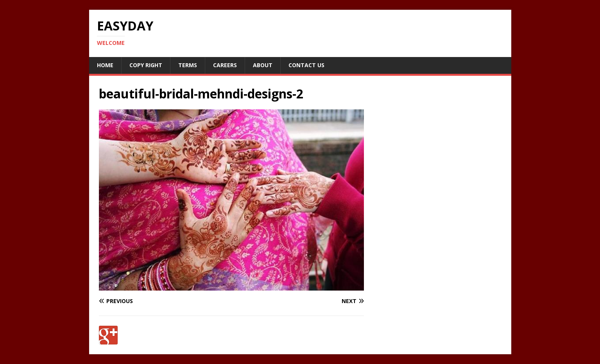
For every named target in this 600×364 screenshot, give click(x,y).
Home (105, 65)
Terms (188, 65)
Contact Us (306, 65)
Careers (225, 65)
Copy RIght (146, 65)
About (263, 65)
